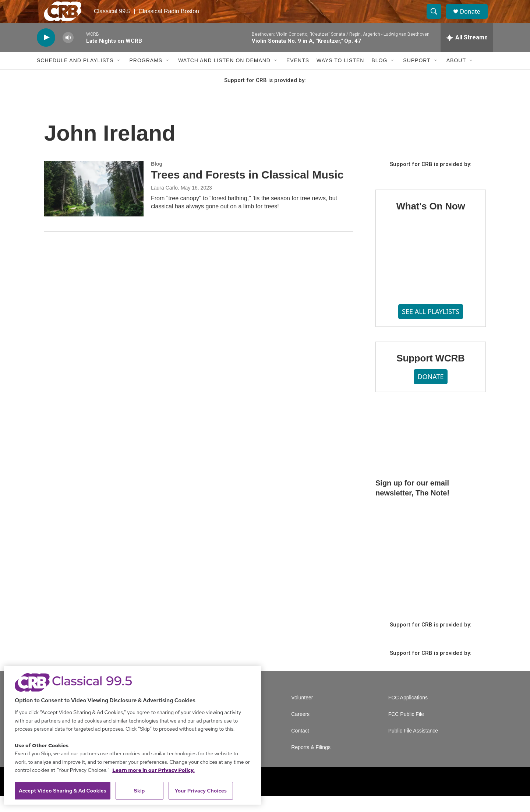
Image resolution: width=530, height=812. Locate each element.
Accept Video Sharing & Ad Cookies (63, 791)
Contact (300, 747)
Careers (300, 730)
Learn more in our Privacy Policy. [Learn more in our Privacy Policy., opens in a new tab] (153, 770)
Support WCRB (430, 374)
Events (298, 77)
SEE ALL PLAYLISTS (431, 327)
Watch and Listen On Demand (224, 77)
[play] (46, 54)
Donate (474, 19)
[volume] (68, 54)
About (456, 77)
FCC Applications (408, 714)
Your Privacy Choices (201, 791)
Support (417, 77)
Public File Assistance (413, 747)
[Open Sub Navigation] (119, 77)
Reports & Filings (311, 763)
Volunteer (302, 714)
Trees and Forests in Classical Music (247, 190)
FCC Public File (406, 730)
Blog (379, 77)
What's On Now (430, 222)
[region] (132, 735)
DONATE (430, 393)
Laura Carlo (164, 204)
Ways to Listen (340, 77)
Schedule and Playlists (75, 77)
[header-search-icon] (437, 20)
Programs (146, 77)
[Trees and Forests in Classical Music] (94, 205)
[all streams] (467, 53)
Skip (139, 791)
